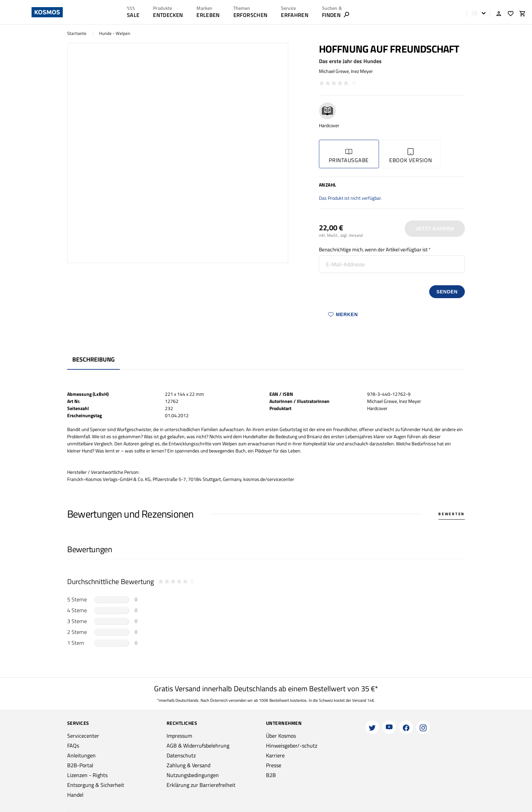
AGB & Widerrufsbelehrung (198, 746)
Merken (343, 314)
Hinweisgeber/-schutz (292, 746)
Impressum (179, 736)
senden (447, 292)
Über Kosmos (281, 736)
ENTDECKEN (168, 15)
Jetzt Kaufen (435, 229)
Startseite (77, 33)
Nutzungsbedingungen (193, 775)
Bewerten (452, 514)
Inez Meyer (362, 71)
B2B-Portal (80, 765)
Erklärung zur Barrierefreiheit (201, 785)
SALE (133, 15)
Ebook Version (411, 156)
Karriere (275, 755)
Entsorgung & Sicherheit (96, 785)
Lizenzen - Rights (87, 775)
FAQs (73, 746)
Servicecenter (83, 736)
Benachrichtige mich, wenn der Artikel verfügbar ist (373, 249)
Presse (274, 765)
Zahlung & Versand (188, 765)
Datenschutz (181, 755)
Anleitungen (81, 755)
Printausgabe (349, 156)
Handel (75, 795)
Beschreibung (93, 359)
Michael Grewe (334, 71)
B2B (271, 775)
